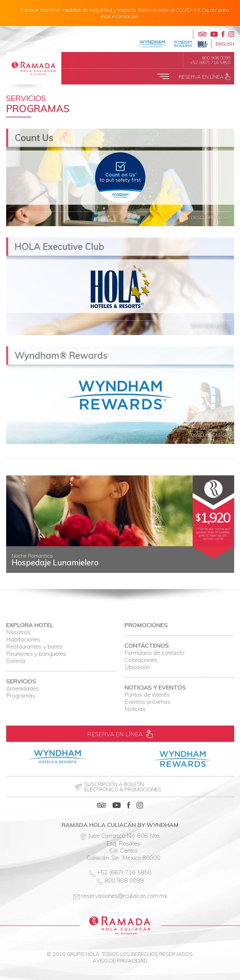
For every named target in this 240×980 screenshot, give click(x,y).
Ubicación (137, 667)
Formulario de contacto (155, 653)
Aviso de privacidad (120, 961)
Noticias (135, 709)
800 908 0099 (216, 58)
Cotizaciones (141, 660)
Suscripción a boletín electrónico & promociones (123, 787)
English (225, 44)
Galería (16, 661)
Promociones (146, 625)
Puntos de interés (147, 695)
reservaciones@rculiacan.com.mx (124, 896)
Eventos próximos (147, 702)
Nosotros (18, 632)
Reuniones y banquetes (36, 654)
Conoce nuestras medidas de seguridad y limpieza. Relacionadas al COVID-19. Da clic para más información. (125, 13)
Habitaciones (23, 639)
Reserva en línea (204, 77)
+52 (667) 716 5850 (210, 62)
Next (226, 568)
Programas (21, 696)
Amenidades (23, 689)
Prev (15, 568)
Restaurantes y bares (34, 647)
